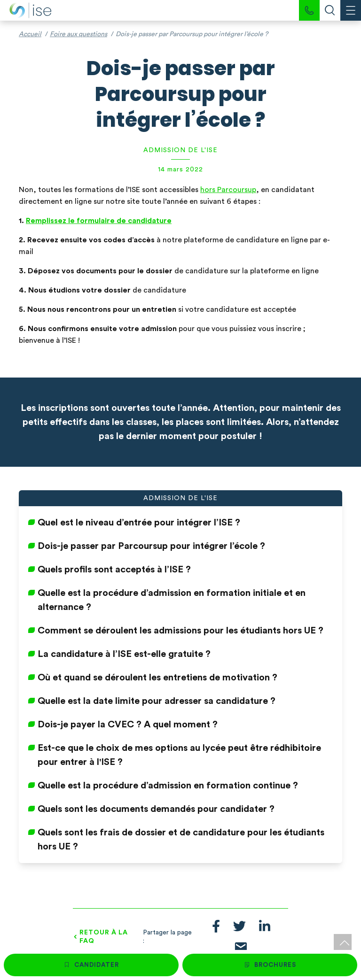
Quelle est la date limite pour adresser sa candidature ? (157, 701)
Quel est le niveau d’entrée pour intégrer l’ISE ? (139, 523)
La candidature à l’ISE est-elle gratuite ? (124, 654)
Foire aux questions (78, 34)
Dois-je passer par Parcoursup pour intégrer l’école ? (151, 546)
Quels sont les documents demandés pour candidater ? (156, 809)
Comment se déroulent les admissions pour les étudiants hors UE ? (180, 631)
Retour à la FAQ (104, 937)
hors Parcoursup (228, 190)
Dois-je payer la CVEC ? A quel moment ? (128, 725)
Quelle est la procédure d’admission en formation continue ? (168, 786)
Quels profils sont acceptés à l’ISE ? (114, 570)
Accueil (30, 34)
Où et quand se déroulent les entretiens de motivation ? (157, 678)
